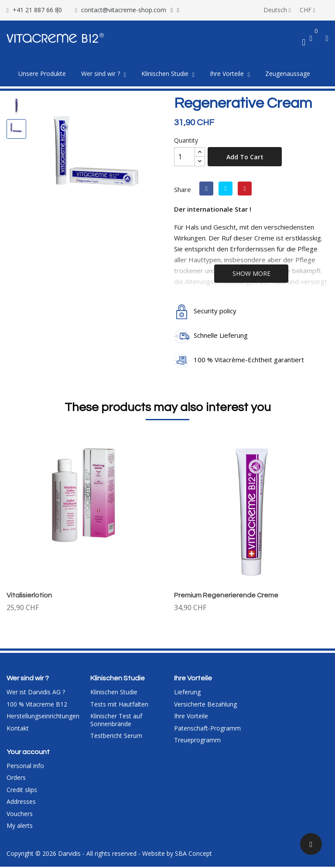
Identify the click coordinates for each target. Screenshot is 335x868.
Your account (28, 753)
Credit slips (22, 791)
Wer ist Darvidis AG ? (36, 694)
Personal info (25, 767)
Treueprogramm (197, 742)
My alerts (20, 827)
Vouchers (20, 815)
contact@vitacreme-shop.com (124, 10)
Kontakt (18, 729)
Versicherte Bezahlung (205, 705)
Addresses (21, 803)
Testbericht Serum (116, 737)
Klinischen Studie (114, 694)
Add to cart (245, 157)
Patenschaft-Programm (207, 729)
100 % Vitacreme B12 (37, 705)
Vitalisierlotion (29, 595)
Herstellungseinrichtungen (43, 718)
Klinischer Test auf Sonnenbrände (116, 722)
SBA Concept (193, 855)
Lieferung (187, 694)
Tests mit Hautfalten (119, 705)
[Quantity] (185, 157)
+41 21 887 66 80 (37, 10)
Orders (16, 779)
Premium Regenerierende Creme (226, 595)
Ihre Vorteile (191, 718)
